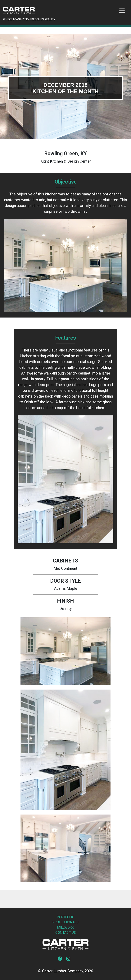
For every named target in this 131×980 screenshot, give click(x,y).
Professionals (65, 922)
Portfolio (66, 917)
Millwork (66, 927)
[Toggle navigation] (122, 11)
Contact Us (66, 932)
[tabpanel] (65, 86)
